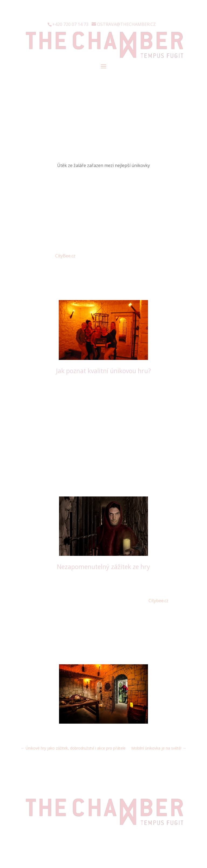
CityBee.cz (65, 256)
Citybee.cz (158, 601)
